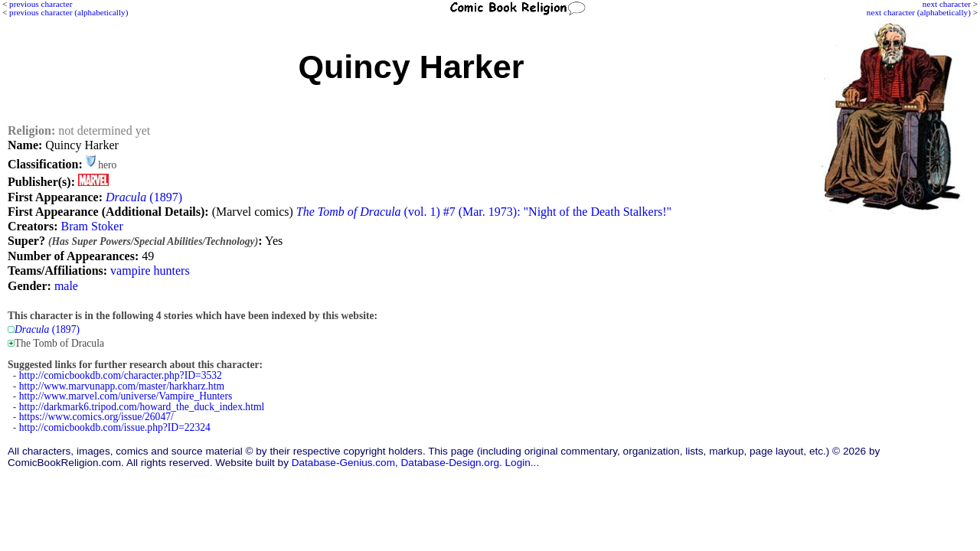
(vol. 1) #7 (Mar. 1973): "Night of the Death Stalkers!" (484, 212)
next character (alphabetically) (919, 12)
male (66, 286)
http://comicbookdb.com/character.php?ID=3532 (121, 375)
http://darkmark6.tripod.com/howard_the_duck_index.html (142, 407)
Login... (523, 463)
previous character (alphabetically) (69, 12)
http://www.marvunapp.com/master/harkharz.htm (122, 386)
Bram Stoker (91, 226)
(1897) (144, 197)
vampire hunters (150, 271)
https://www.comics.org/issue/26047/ (96, 417)
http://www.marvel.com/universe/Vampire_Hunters (126, 396)
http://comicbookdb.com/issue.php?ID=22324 (115, 427)
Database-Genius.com (343, 463)
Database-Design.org (450, 463)
